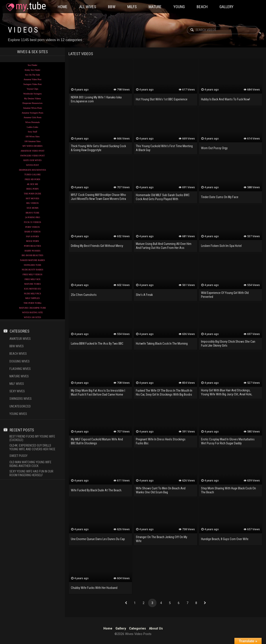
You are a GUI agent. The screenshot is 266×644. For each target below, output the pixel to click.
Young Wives (18, 414)
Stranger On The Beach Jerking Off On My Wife (162, 539)
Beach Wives (18, 354)
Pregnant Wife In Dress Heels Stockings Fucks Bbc (161, 441)
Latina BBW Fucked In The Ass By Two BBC (97, 344)
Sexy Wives (17, 391)
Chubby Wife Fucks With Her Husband (94, 588)
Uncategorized (20, 406)
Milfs (132, 7)
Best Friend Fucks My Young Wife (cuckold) (32, 438)
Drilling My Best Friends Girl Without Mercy (97, 246)
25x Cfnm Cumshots (84, 295)
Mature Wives (19, 376)
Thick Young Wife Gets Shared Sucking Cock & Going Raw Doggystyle (98, 148)
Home (63, 7)
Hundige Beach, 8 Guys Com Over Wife (225, 539)
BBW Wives (17, 346)
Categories (137, 629)
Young (179, 7)
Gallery (226, 7)
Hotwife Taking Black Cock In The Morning (162, 344)
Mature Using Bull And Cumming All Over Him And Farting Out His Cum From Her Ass (164, 246)
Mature (155, 7)
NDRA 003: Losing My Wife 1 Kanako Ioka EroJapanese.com (96, 99)
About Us (156, 629)
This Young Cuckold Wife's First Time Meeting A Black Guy (164, 148)
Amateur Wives (20, 339)
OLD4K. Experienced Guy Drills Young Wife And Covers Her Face (32, 447)
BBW (112, 7)
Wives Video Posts (26, 7)
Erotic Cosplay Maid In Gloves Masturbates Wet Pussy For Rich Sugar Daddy (228, 441)
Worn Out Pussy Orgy (214, 148)
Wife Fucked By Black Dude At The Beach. (96, 490)
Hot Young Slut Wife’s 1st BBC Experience (162, 99)
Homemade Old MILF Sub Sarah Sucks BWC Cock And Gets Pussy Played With (163, 197)
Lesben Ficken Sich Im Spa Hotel (221, 246)
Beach (202, 7)
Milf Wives (17, 384)
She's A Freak (144, 295)
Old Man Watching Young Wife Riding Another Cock (30, 464)
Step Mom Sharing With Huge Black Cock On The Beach (228, 490)
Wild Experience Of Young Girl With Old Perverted (225, 295)
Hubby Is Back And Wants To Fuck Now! (226, 99)
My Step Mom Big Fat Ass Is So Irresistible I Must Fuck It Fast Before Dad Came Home (98, 393)
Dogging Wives (20, 361)
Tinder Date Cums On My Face (220, 197)
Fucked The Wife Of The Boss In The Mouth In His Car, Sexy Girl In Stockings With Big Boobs (164, 393)
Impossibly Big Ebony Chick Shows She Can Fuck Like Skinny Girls (228, 344)
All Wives (88, 7)
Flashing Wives (20, 369)
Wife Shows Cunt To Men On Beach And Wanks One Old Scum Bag (161, 490)
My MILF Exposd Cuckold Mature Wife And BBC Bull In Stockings (97, 441)
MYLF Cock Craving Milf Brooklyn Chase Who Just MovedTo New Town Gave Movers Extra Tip (98, 197)
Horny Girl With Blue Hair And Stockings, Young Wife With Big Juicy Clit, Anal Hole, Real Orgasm (227, 393)
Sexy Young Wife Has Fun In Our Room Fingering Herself (31, 473)
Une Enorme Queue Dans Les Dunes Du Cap (98, 539)
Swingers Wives (21, 399)
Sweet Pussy (18, 456)
